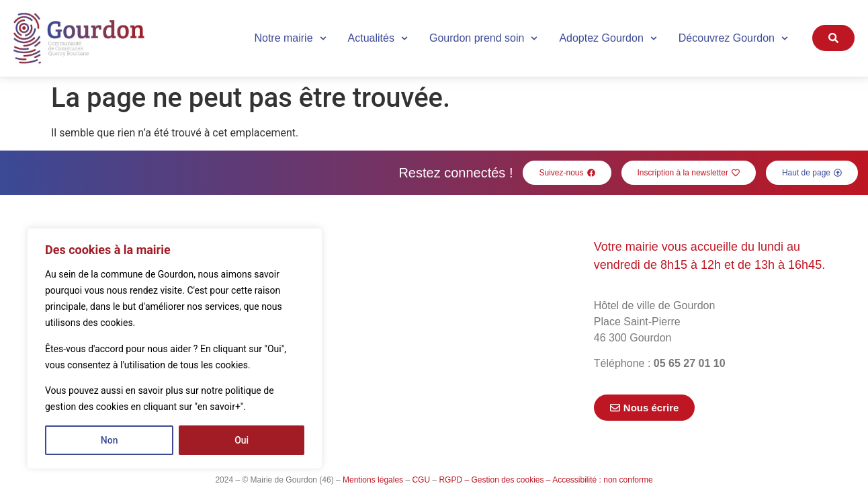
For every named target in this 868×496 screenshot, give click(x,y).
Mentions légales (373, 480)
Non (110, 440)
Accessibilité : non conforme (602, 480)
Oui (242, 440)
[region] (175, 348)
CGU (421, 480)
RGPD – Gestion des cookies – (494, 480)
